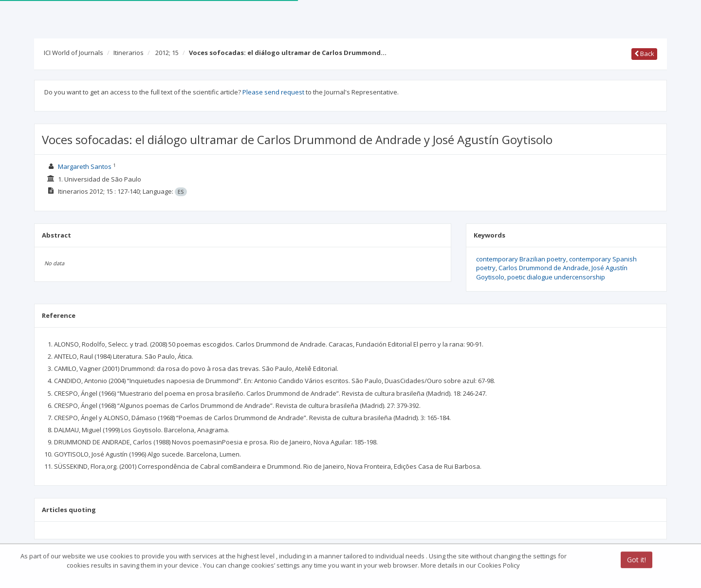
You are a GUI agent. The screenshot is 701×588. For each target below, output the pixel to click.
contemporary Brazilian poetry (521, 259)
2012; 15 (167, 53)
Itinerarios (129, 53)
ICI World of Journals (74, 53)
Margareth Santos (85, 166)
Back (644, 54)
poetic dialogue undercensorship (556, 277)
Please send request (273, 92)
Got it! (636, 560)
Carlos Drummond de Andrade (544, 268)
